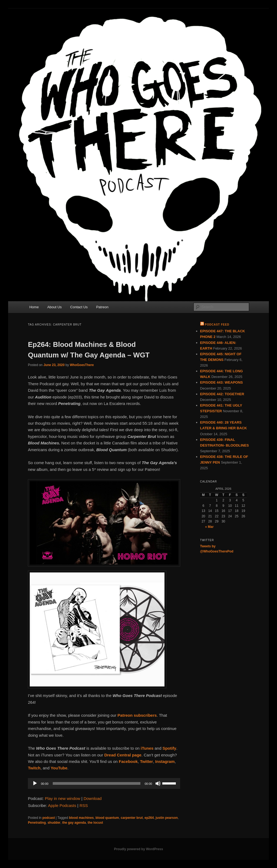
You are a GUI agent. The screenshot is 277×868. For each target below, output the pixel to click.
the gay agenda (74, 823)
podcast (49, 818)
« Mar (209, 527)
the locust (95, 823)
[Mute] (158, 783)
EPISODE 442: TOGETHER (222, 394)
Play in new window (63, 798)
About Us (55, 307)
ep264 (149, 818)
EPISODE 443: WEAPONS (222, 382)
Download (93, 798)
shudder (54, 823)
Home (34, 307)
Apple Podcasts (62, 805)
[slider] (97, 783)
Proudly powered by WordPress (138, 849)
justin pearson (167, 818)
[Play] (35, 783)
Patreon (102, 307)
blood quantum (107, 818)
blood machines (81, 818)
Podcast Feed (217, 325)
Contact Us (79, 307)
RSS (84, 805)
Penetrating (37, 823)
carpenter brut (132, 818)
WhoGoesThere (82, 365)
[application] (104, 783)
